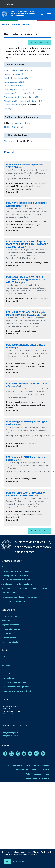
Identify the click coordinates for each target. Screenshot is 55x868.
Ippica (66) (25, 101)
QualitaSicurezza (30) (14, 82)
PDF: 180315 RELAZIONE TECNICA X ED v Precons (27, 385)
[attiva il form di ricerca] (42, 14)
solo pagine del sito (21, 123)
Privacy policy (18, 861)
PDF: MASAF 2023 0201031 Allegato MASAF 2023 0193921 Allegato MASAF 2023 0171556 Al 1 (27, 244)
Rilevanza (9, 141)
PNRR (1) (8, 108)
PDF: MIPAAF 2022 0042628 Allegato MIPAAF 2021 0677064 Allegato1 (26, 313)
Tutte (6, 70)
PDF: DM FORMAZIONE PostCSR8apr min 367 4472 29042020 (25, 494)
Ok (7, 862)
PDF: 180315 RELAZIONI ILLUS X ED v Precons (26, 346)
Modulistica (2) (11, 101)
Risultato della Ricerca (21, 24)
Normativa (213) (12, 97)
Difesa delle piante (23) (15, 105)
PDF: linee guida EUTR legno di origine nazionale (27, 423)
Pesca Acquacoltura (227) (16, 86)
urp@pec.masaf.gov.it (12, 736)
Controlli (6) (38, 101)
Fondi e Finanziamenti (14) (16, 78)
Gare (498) (38, 90)
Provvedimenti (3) (30, 97)
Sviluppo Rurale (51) (13, 74)
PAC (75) (29, 70)
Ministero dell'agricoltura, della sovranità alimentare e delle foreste (23, 14)
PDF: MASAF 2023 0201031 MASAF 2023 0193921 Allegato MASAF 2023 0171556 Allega (26, 279)
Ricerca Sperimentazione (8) (17, 90)
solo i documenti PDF (14, 127)
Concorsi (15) (10, 93)
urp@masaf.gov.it (11, 733)
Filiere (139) (17, 70)
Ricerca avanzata (40, 42)
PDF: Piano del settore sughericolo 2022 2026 (25, 166)
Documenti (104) (26, 93)
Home (4, 24)
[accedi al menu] (49, 14)
